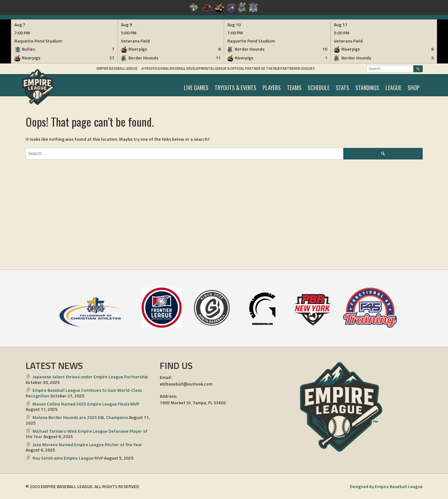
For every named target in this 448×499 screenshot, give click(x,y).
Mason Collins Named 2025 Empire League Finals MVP (86, 404)
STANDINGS (367, 88)
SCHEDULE (319, 88)
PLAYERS (272, 88)
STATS (342, 88)
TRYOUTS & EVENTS (236, 88)
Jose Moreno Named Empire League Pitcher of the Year (87, 444)
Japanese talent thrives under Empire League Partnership (90, 377)
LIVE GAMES (196, 88)
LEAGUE (393, 88)
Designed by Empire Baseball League (386, 486)
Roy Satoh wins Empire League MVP (68, 458)
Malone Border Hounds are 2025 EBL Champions (80, 417)
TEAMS (294, 88)
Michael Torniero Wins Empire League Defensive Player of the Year (87, 434)
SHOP (414, 88)
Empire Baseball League (117, 68)
